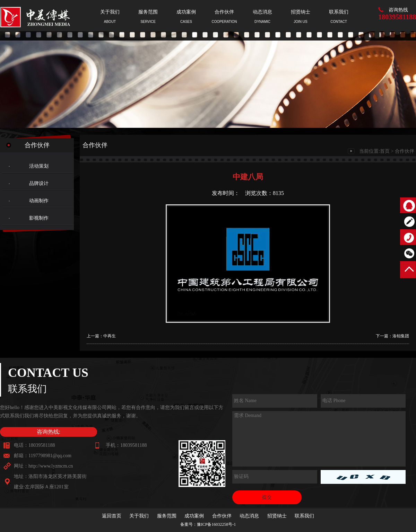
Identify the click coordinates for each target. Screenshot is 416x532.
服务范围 (167, 516)
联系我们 (304, 516)
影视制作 (39, 218)
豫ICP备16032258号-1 (216, 524)
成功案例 (194, 516)
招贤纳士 (277, 516)
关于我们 (139, 516)
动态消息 (249, 516)
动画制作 (39, 201)
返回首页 (112, 516)
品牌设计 (39, 183)
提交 (267, 497)
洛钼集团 (401, 336)
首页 (385, 151)
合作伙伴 (405, 151)
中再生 (110, 336)
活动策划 (39, 166)
